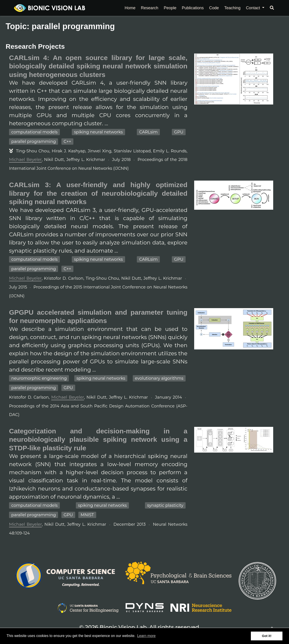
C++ (67, 142)
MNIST (87, 515)
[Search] (272, 8)
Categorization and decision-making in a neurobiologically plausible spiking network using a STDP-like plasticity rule (98, 439)
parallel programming (34, 142)
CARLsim (148, 132)
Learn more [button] (146, 636)
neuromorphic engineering (39, 378)
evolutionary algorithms (159, 378)
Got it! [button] (267, 636)
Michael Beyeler (25, 160)
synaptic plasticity (165, 505)
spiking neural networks (98, 132)
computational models (34, 132)
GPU (179, 132)
